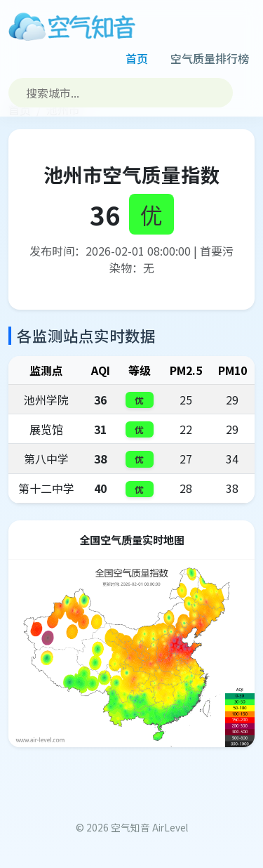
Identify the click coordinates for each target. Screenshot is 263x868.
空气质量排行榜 (210, 58)
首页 (137, 58)
